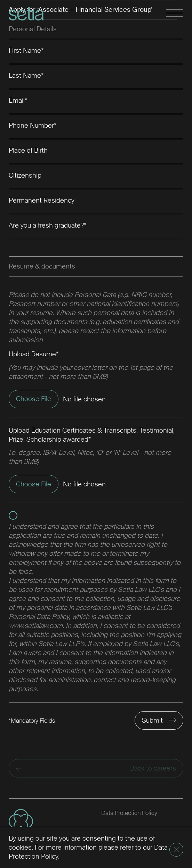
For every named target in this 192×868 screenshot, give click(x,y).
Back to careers (96, 768)
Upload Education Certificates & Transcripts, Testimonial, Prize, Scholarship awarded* (92, 435)
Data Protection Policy (129, 813)
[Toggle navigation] (175, 13)
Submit (152, 720)
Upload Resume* (34, 354)
